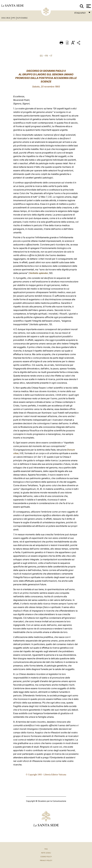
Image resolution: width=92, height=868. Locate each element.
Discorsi (6, 18)
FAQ (46, 849)
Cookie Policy (46, 857)
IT (51, 56)
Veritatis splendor (39, 273)
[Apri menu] (88, 6)
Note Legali (46, 853)
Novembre (22, 18)
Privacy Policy (46, 860)
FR (46, 56)
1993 (14, 18)
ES (41, 56)
